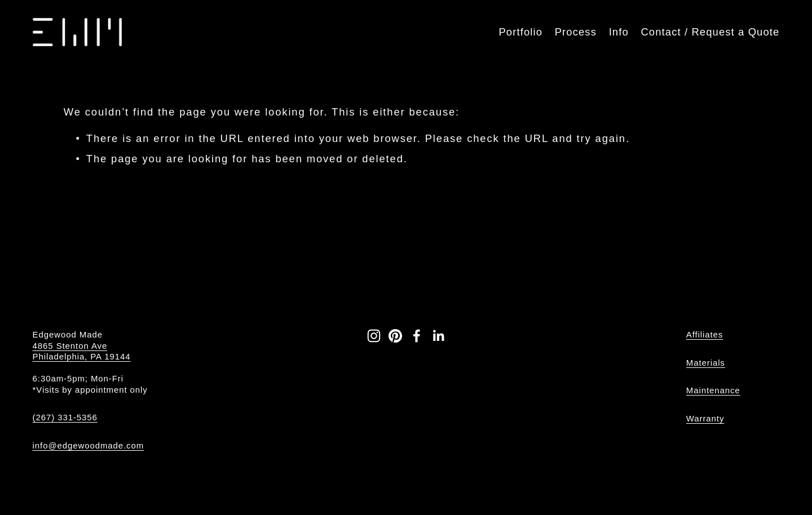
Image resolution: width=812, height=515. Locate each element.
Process (576, 32)
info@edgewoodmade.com (89, 445)
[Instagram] (374, 336)
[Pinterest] (395, 336)
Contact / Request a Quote (710, 32)
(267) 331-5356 (65, 417)
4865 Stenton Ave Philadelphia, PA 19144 (82, 351)
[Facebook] (417, 336)
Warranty (705, 418)
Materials (706, 363)
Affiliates (705, 334)
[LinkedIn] (438, 336)
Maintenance (713, 390)
